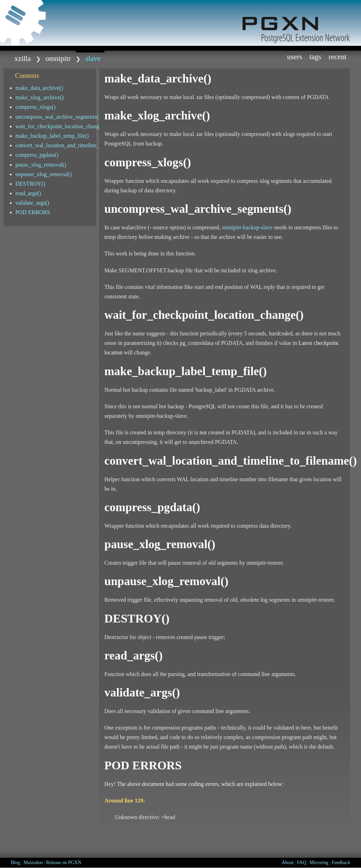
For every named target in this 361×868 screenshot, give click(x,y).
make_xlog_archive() (40, 97)
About (288, 863)
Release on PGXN (64, 863)
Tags (316, 57)
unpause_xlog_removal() (44, 174)
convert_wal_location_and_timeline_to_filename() (56, 145)
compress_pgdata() (37, 155)
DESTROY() (30, 184)
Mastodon (33, 863)
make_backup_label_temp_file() (52, 136)
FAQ (301, 863)
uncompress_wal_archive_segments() (56, 117)
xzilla (23, 58)
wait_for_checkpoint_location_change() (56, 126)
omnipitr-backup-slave (247, 227)
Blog (16, 863)
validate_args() (32, 203)
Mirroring (319, 863)
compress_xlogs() (36, 107)
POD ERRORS (33, 212)
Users (295, 57)
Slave (93, 58)
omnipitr (58, 58)
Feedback (341, 863)
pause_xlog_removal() (41, 165)
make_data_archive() (39, 88)
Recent (338, 57)
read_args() (28, 193)
